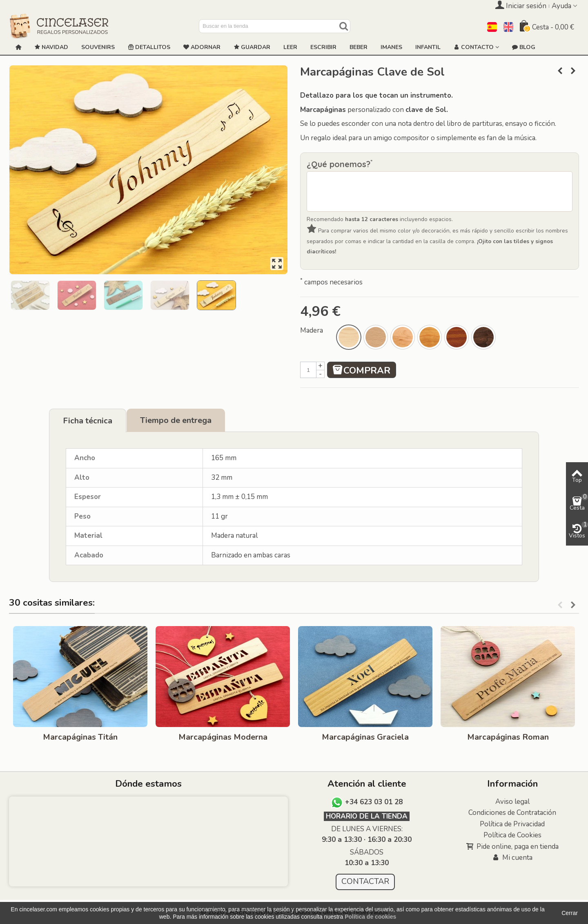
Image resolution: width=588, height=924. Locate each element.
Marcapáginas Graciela (365, 737)
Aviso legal (512, 802)
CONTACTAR (365, 881)
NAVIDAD (51, 47)
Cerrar (570, 913)
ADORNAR (202, 47)
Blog (524, 47)
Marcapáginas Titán (80, 737)
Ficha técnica (88, 421)
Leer (290, 47)
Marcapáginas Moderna (223, 737)
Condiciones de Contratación (512, 813)
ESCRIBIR (323, 47)
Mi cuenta (512, 858)
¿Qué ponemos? (340, 164)
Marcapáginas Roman (508, 737)
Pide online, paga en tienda (512, 847)
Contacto (474, 47)
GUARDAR (252, 47)
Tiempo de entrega (176, 420)
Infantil (428, 47)
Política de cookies (370, 917)
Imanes (391, 47)
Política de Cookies (512, 835)
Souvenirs (98, 47)
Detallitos (149, 47)
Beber (359, 47)
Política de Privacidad (512, 824)
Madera (312, 330)
